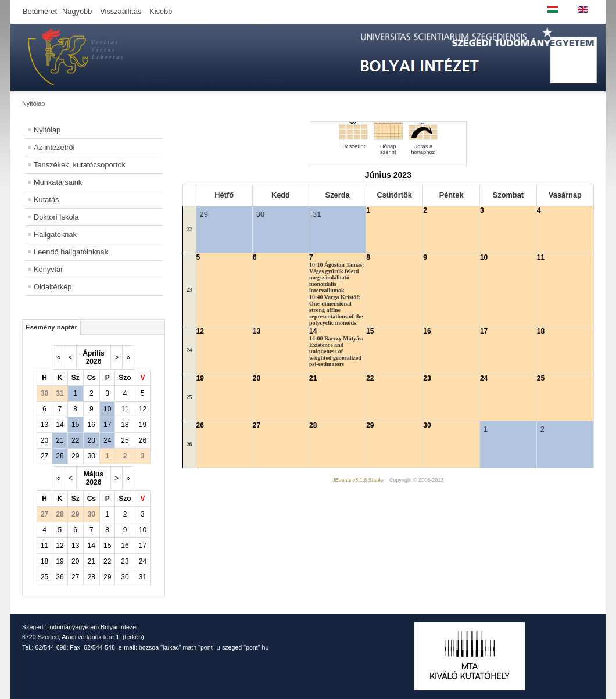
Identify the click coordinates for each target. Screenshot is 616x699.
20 (44, 440)
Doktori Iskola (56, 217)
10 (107, 409)
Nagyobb (77, 11)
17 (107, 425)
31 (143, 577)
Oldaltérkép (53, 287)
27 (44, 456)
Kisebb (161, 11)
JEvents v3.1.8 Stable (358, 480)
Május (94, 474)
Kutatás (46, 200)
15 (75, 425)
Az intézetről (54, 147)
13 (44, 425)
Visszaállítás (121, 11)
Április (93, 353)
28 (60, 456)
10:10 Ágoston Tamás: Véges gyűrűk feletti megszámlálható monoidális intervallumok (336, 277)
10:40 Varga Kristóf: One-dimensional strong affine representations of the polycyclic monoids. (336, 310)
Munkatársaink (58, 182)
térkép (134, 637)
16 (92, 425)
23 (92, 440)
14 (60, 425)
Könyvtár (49, 269)
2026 (94, 361)
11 (125, 409)
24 (107, 440)
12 (143, 409)
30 (92, 456)
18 (125, 425)
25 (125, 440)
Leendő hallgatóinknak (71, 252)
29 (75, 456)
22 (75, 440)
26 (143, 440)
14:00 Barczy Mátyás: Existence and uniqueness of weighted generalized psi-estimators (336, 351)
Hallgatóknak (55, 234)
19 (143, 425)
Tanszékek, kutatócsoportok (80, 165)
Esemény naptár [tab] (51, 327)
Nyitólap (47, 130)
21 (60, 440)
